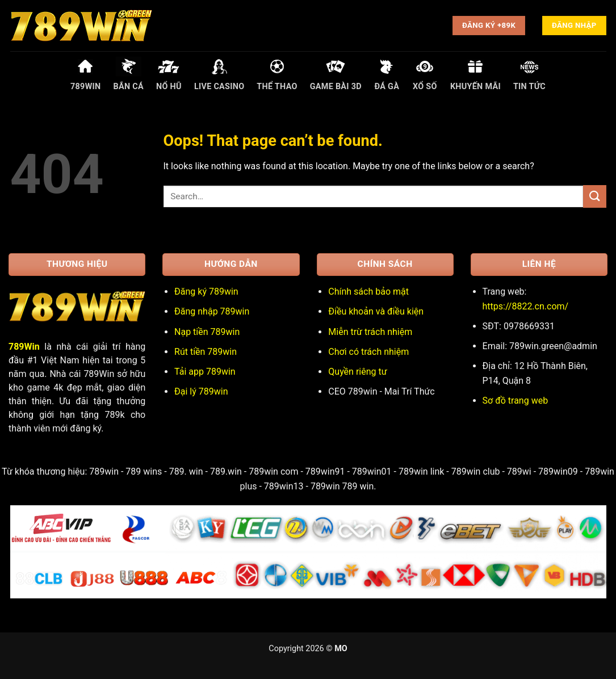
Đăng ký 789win (206, 292)
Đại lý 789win (201, 391)
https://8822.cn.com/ (526, 306)
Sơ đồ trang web (516, 401)
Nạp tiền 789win (207, 332)
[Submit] (594, 196)
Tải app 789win (205, 372)
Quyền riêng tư (357, 372)
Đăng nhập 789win (212, 311)
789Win (24, 347)
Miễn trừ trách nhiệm (370, 332)
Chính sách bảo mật (368, 292)
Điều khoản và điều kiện (376, 311)
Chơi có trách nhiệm (368, 352)
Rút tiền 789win (206, 352)
